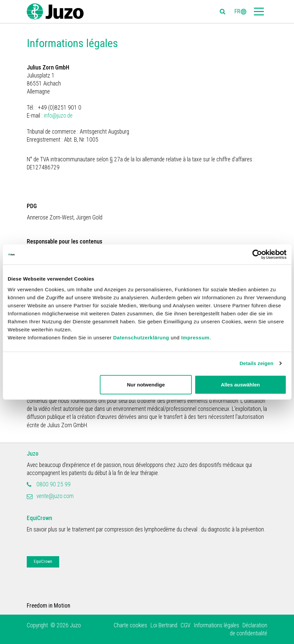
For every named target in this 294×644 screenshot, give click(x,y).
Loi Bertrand (164, 625)
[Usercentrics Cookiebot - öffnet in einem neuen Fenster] (257, 255)
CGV (185, 625)
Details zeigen (256, 363)
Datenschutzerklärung (141, 337)
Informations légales (216, 625)
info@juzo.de (59, 116)
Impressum (195, 337)
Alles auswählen (240, 384)
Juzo (33, 454)
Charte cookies (130, 625)
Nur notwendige (146, 384)
